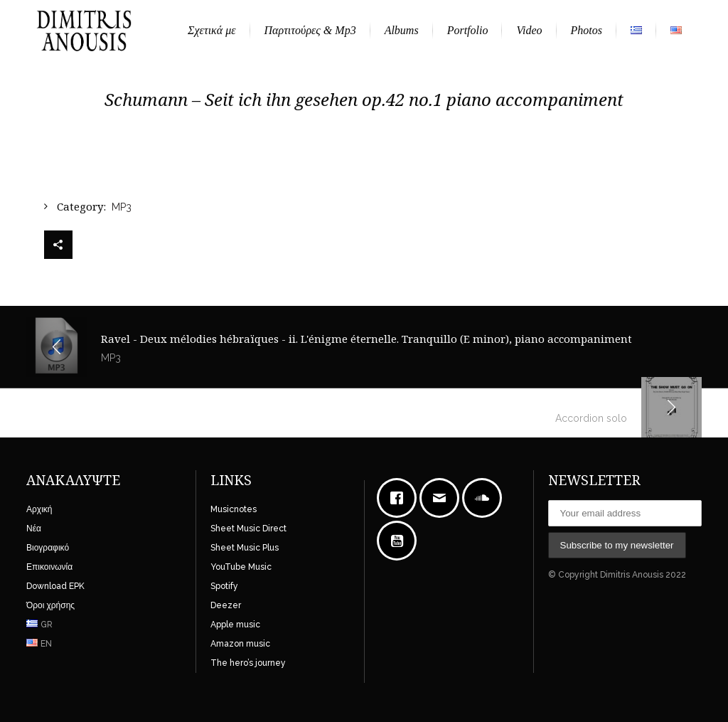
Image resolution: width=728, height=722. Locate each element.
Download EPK (55, 586)
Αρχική (39, 509)
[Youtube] (400, 541)
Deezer (226, 605)
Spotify (224, 586)
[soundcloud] (486, 498)
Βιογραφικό (48, 548)
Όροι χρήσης (50, 605)
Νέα (34, 529)
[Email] (443, 498)
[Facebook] (400, 498)
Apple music (235, 625)
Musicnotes (234, 509)
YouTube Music (241, 567)
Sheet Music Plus (245, 548)
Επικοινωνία (49, 567)
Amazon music (240, 644)
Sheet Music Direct (248, 529)
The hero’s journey (248, 663)
